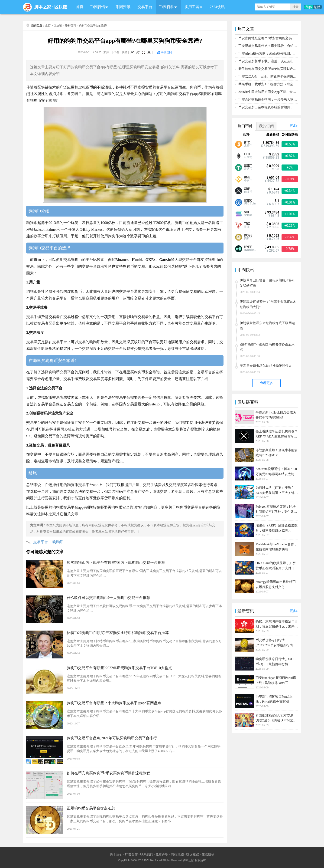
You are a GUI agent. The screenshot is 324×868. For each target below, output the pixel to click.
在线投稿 (208, 854)
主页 (48, 26)
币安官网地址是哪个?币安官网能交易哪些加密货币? (275, 38)
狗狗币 (58, 542)
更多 (293, 126)
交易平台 (145, 7)
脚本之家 (43, 7)
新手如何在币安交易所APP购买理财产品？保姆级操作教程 (280, 69)
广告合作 (131, 854)
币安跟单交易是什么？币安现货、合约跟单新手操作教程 (279, 46)
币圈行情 (98, 7)
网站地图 (177, 854)
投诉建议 (193, 854)
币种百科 (71, 26)
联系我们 (147, 854)
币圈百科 (167, 7)
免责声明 (162, 854)
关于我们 (116, 854)
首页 (80, 7)
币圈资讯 (123, 7)
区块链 (61, 7)
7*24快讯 (217, 7)
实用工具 (192, 7)
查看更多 (266, 383)
